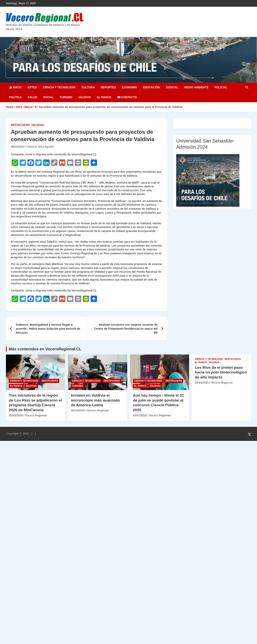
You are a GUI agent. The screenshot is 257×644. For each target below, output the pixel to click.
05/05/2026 (16, 415)
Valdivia (85, 97)
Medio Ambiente (196, 87)
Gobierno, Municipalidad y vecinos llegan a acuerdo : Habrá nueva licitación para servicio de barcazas (48, 329)
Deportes (108, 87)
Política (15, 97)
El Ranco (104, 97)
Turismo (66, 97)
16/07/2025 (140, 415)
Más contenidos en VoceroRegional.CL (45, 349)
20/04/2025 (202, 383)
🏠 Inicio (15, 87)
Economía (129, 87)
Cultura (88, 87)
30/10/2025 (78, 410)
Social (48, 97)
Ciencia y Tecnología (59, 87)
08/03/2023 (18, 147)
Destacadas (20, 125)
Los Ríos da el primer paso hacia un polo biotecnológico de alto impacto (221, 372)
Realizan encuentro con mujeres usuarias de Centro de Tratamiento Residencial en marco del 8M (126, 329)
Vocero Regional (36, 415)
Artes (32, 87)
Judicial (172, 87)
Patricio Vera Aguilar (40, 147)
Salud (32, 97)
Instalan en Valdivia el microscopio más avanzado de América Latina (95, 400)
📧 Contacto (127, 97)
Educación (151, 87)
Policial (221, 87)
